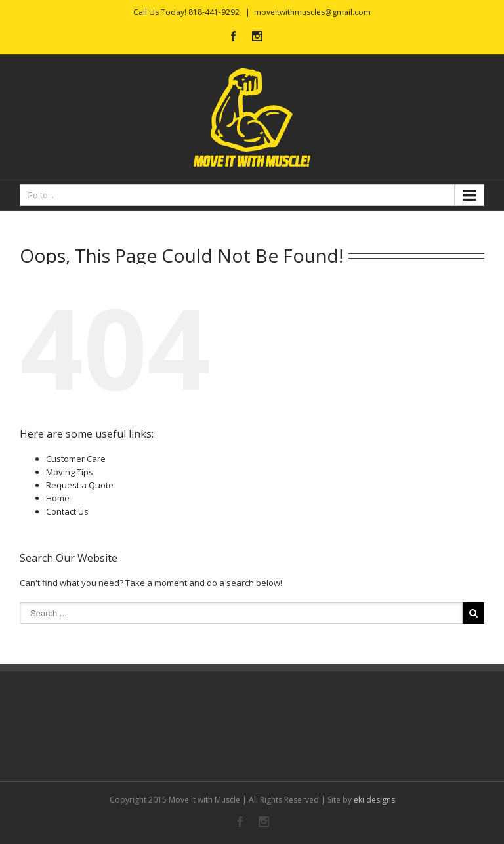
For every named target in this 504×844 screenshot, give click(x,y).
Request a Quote (80, 485)
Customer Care (76, 459)
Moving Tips (70, 472)
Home (58, 498)
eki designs (374, 800)
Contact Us (67, 511)
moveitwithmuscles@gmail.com (312, 12)
